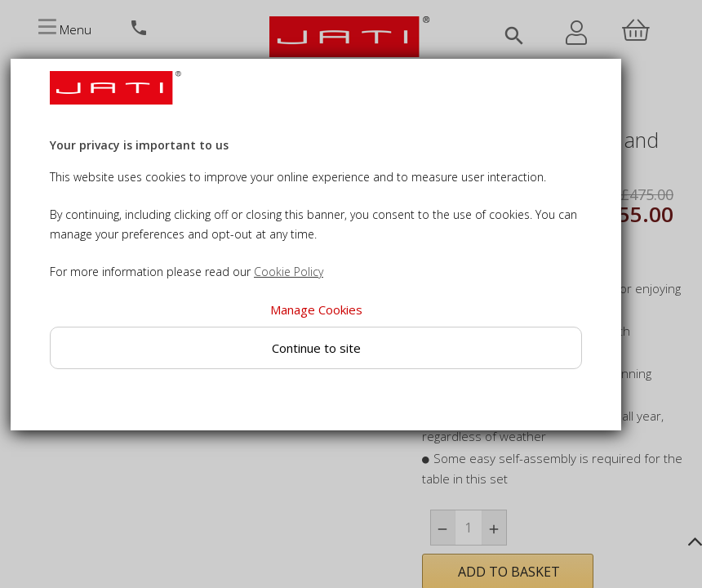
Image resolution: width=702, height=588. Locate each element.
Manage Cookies (315, 310)
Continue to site (315, 348)
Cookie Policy (289, 272)
